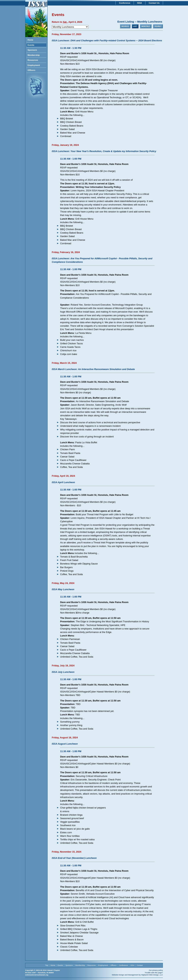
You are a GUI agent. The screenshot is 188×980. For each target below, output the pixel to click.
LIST (135, 26)
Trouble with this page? (154, 973)
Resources (33, 60)
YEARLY (158, 26)
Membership (34, 55)
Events (31, 45)
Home (30, 40)
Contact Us (154, 3)
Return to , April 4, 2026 (67, 22)
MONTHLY (146, 26)
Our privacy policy (156, 970)
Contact (140, 965)
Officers (31, 70)
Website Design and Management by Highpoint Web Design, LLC (137, 975)
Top (47, 965)
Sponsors (32, 50)
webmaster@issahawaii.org (37, 975)
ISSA (140, 3)
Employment (34, 65)
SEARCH (125, 26)
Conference (125, 3)
